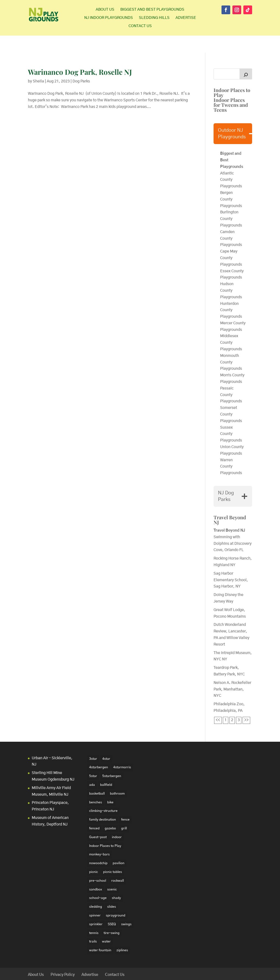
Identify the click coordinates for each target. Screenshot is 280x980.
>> (246, 703)
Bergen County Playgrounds (231, 182)
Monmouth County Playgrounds (231, 345)
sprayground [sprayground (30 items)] (116, 898)
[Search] (246, 57)
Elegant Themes (65, 973)
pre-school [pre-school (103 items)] (98, 864)
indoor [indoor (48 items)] (117, 820)
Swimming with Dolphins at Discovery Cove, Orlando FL (233, 527)
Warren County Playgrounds (231, 449)
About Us (105, 10)
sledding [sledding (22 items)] (96, 890)
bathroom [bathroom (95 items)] (117, 776)
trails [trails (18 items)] (93, 924)
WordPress (112, 973)
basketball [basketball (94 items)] (97, 776)
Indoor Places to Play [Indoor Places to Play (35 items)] (105, 829)
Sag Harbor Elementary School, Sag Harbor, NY (231, 563)
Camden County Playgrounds (231, 222)
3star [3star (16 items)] (93, 742)
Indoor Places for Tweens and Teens (231, 88)
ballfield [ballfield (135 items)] (106, 768)
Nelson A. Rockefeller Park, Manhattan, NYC (232, 672)
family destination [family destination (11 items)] (103, 803)
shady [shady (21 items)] (116, 881)
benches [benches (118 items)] (96, 785)
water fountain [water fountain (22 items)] (100, 933)
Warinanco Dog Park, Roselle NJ (80, 55)
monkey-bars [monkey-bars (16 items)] (99, 837)
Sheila (38, 64)
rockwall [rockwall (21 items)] (118, 864)
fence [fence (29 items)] (125, 803)
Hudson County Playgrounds (231, 274)
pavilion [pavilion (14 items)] (119, 846)
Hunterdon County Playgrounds (231, 293)
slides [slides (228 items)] (112, 890)
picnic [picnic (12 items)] (94, 855)
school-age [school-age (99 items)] (98, 881)
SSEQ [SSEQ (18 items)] (112, 907)
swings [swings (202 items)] (126, 907)
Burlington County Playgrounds (231, 202)
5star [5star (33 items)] (93, 759)
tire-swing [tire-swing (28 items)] (112, 916)
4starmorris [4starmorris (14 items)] (122, 750)
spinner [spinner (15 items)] (95, 898)
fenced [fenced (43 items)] (94, 811)
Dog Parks (81, 64)
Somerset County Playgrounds (231, 397)
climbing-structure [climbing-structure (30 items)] (103, 794)
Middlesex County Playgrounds (231, 326)
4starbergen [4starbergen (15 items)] (99, 750)
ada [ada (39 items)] (92, 768)
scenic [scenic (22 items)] (112, 872)
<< (218, 703)
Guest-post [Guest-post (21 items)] (98, 820)
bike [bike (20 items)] (110, 785)
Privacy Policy (63, 958)
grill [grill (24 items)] (124, 811)
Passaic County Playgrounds (231, 378)
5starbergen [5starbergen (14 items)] (112, 759)
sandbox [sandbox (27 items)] (96, 872)
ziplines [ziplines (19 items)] (122, 933)
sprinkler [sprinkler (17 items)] (96, 907)
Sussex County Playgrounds (231, 417)
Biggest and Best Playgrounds (152, 10)
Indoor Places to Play (232, 76)
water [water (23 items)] (106, 924)
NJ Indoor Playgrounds (109, 18)
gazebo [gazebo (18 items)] (110, 811)
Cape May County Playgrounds (231, 241)
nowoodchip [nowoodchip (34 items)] (98, 846)
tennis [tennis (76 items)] (94, 916)
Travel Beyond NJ (230, 503)
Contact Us (140, 26)
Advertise (186, 18)
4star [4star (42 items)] (106, 742)
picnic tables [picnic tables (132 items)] (113, 855)
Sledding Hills (154, 18)
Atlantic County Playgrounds (231, 163)
